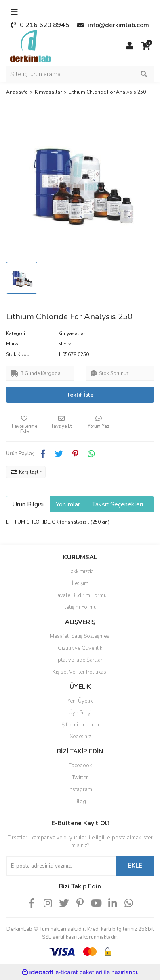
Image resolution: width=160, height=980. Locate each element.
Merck (65, 344)
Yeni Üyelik (80, 701)
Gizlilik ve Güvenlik (80, 648)
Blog (80, 801)
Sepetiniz (80, 737)
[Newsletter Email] (61, 866)
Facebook (80, 766)
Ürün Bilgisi (28, 504)
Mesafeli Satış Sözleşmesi (80, 636)
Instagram (80, 789)
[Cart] (146, 46)
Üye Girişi (80, 713)
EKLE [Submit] (135, 866)
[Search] (80, 74)
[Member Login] (130, 46)
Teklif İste (80, 395)
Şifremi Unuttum (80, 725)
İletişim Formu (80, 607)
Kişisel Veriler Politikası (80, 672)
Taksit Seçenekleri (118, 504)
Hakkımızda (80, 572)
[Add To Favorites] (24, 425)
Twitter (80, 778)
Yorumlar (68, 504)
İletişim (80, 583)
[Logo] (31, 46)
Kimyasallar (72, 333)
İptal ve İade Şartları (80, 660)
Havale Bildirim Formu (80, 595)
